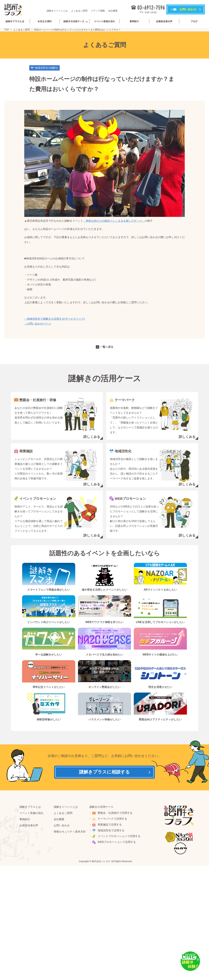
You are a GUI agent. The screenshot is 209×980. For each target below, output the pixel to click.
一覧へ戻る (107, 347)
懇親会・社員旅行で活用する (115, 813)
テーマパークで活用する (113, 819)
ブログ (194, 21)
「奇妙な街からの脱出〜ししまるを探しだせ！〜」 (114, 221)
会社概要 (113, 11)
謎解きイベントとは (57, 11)
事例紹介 (134, 21)
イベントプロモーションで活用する (119, 836)
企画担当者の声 (164, 21)
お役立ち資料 (45, 21)
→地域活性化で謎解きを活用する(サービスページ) (55, 319)
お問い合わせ (62, 826)
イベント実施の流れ (104, 21)
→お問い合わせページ (38, 324)
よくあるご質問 (79, 11)
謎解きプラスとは (15, 21)
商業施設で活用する (110, 825)
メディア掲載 (98, 11)
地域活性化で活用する (111, 831)
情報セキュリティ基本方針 (70, 832)
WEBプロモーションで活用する (117, 842)
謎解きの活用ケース (74, 21)
